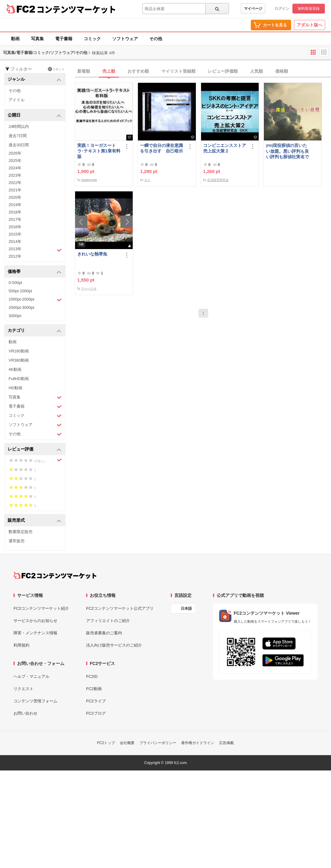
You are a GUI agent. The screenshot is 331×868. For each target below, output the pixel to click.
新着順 (84, 71)
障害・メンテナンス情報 (35, 633)
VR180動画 (19, 351)
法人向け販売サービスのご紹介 (114, 645)
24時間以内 (19, 127)
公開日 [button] (34, 115)
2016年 (15, 227)
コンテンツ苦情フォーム (35, 701)
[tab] (203, 71)
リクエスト (23, 689)
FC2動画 (94, 689)
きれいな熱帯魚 (92, 254)
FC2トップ (106, 743)
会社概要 (127, 743)
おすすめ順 (138, 71)
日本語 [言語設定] (186, 609)
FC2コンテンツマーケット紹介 (41, 608)
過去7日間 (18, 136)
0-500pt (15, 283)
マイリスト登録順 (178, 71)
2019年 (15, 205)
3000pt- (15, 316)
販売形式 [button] (34, 521)
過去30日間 (19, 145)
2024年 (15, 168)
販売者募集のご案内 (104, 633)
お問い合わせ (25, 713)
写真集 (37, 39)
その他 (156, 39)
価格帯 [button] (34, 272)
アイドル (17, 100)
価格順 (282, 71)
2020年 (15, 197)
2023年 (15, 175)
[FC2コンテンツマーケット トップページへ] (55, 575)
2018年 (15, 212)
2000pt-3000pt (21, 307)
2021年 (15, 190)
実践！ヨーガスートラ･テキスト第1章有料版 (99, 151)
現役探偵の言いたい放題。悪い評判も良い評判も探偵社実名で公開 (287, 151)
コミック (92, 39)
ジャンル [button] (34, 80)
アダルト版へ (310, 25)
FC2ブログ (96, 713)
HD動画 (15, 388)
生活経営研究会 (218, 180)
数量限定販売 (21, 532)
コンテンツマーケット (76, 9)
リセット (56, 69)
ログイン (282, 9)
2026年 (15, 153)
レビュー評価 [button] (34, 449)
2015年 (15, 234)
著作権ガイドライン (198, 743)
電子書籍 (64, 39)
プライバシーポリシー (158, 743)
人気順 (257, 71)
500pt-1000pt (20, 291)
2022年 (15, 183)
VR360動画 (19, 360)
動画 (15, 39)
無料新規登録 (309, 9)
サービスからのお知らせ (35, 621)
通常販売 (17, 541)
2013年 (35, 250)
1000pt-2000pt (35, 300)
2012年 (15, 256)
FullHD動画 (19, 379)
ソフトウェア (125, 39)
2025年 (15, 161)
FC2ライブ (96, 701)
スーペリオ (89, 288)
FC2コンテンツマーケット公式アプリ (120, 608)
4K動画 (15, 369)
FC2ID (92, 676)
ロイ (147, 180)
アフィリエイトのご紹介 (108, 621)
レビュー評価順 (223, 71)
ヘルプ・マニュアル (31, 676)
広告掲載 (226, 743)
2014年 (15, 242)
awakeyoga (89, 180)
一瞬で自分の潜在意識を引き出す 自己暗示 (162, 148)
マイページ (253, 9)
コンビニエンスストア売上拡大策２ (225, 148)
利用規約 (21, 645)
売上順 (109, 71)
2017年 (15, 219)
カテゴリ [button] (34, 331)
